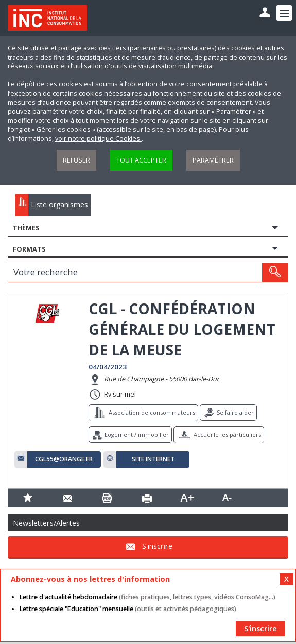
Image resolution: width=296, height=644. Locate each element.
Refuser (76, 160)
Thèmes (26, 228)
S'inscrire (157, 546)
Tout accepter (141, 160)
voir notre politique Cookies (98, 139)
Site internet (153, 459)
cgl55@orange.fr (64, 459)
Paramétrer (213, 160)
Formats (29, 249)
